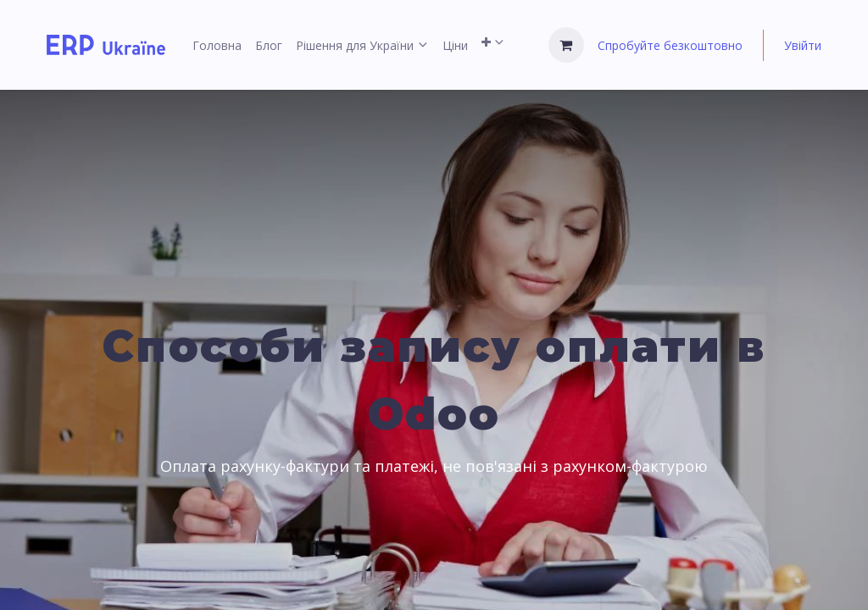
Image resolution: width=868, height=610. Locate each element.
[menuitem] (217, 45)
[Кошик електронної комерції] (566, 45)
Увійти (803, 45)
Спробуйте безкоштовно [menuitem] (670, 45)
